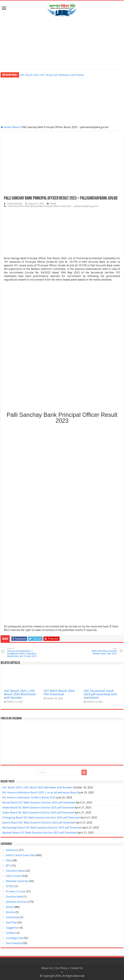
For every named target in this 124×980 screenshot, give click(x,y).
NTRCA (10, 886)
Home (6, 127)
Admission (12, 850)
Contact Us (76, 968)
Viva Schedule (14, 943)
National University (17, 881)
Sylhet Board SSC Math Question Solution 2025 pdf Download (38, 813)
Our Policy (62, 968)
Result (16, 127)
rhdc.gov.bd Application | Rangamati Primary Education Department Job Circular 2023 (24, 652)
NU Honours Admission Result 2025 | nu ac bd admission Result (40, 793)
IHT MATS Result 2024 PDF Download (59, 693)
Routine (10, 912)
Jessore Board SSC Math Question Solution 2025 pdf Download (39, 823)
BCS (8, 866)
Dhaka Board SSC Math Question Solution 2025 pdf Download (38, 808)
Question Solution (16, 902)
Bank (9, 860)
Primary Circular (16, 891)
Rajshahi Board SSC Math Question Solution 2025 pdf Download (39, 833)
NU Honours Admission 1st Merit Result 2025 (29, 798)
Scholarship (13, 917)
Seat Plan (11, 923)
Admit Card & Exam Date (20, 855)
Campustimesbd (14, 204)
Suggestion (12, 928)
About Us (47, 968)
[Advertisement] (62, 43)
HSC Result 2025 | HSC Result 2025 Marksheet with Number (52, 75)
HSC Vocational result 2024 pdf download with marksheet (100, 694)
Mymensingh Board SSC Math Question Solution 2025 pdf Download (42, 828)
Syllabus (11, 933)
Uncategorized (14, 938)
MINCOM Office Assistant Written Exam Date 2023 (100, 651)
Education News (15, 871)
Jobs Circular (14, 876)
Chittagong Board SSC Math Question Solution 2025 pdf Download (41, 818)
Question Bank (14, 897)
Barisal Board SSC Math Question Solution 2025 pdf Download (39, 803)
